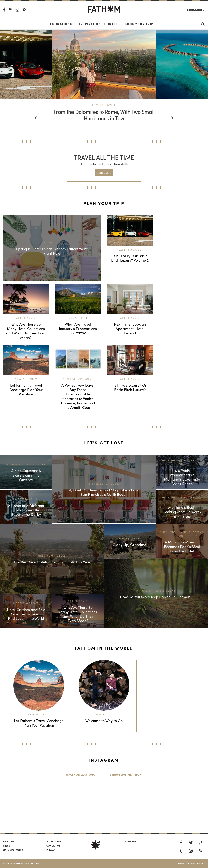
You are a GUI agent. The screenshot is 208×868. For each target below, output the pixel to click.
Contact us (53, 845)
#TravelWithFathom (126, 774)
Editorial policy (13, 850)
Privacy (51, 850)
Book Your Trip (139, 24)
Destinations (60, 24)
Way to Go (104, 714)
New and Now (26, 379)
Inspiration (90, 24)
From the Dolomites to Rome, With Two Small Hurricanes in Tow (104, 115)
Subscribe (196, 10)
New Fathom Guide (78, 379)
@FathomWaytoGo (81, 774)
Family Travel (104, 105)
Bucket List (78, 318)
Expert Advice (130, 250)
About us (9, 841)
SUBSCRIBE (104, 173)
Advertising (53, 841)
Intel (113, 24)
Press (6, 845)
